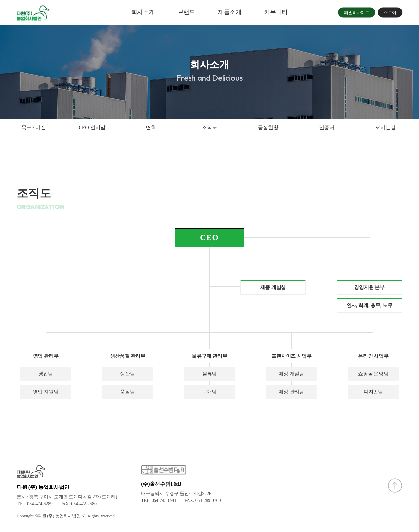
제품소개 (230, 12)
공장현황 (268, 127)
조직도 (209, 127)
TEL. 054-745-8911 (159, 500)
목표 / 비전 (34, 127)
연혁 (151, 127)
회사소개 (143, 12)
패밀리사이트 (357, 12)
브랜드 (187, 12)
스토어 (390, 12)
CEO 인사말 (92, 127)
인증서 (327, 127)
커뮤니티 (276, 12)
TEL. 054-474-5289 (35, 504)
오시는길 (385, 127)
